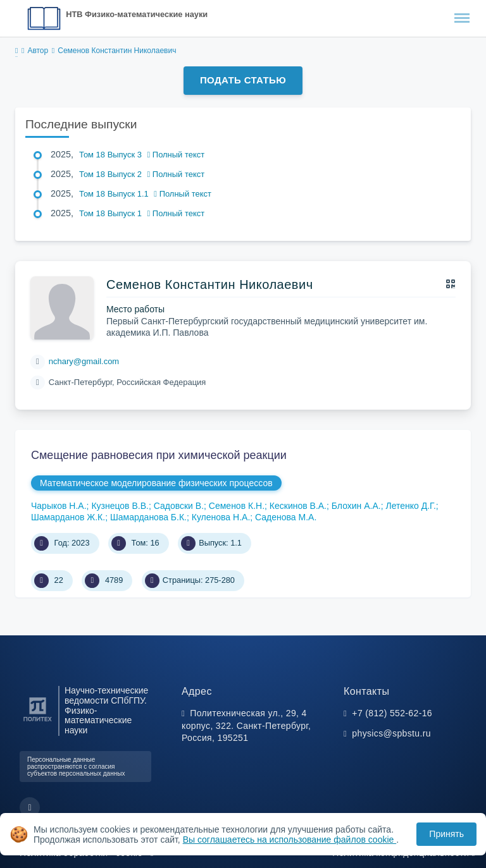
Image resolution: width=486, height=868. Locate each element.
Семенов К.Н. (237, 506)
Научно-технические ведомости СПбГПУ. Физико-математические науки (106, 711)
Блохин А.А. (356, 506)
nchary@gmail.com (84, 361)
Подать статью (243, 80)
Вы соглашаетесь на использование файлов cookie (290, 840)
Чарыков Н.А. (59, 506)
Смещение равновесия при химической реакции (159, 455)
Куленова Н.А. (221, 517)
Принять (446, 834)
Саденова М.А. (286, 517)
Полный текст (176, 155)
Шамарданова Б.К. (148, 517)
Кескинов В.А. (298, 506)
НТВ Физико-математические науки (137, 14)
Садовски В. (179, 506)
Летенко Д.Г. (410, 506)
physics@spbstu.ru (391, 733)
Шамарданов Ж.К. (68, 517)
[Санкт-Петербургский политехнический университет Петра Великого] (38, 722)
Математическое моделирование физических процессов (156, 483)
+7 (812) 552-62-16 (392, 713)
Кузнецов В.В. (120, 506)
